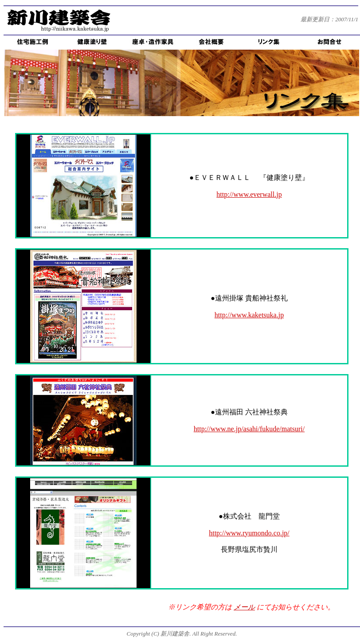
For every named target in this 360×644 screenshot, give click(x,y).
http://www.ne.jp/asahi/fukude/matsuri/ (249, 429)
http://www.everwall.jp (249, 194)
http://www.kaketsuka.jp (249, 315)
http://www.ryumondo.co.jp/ (249, 533)
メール (244, 607)
